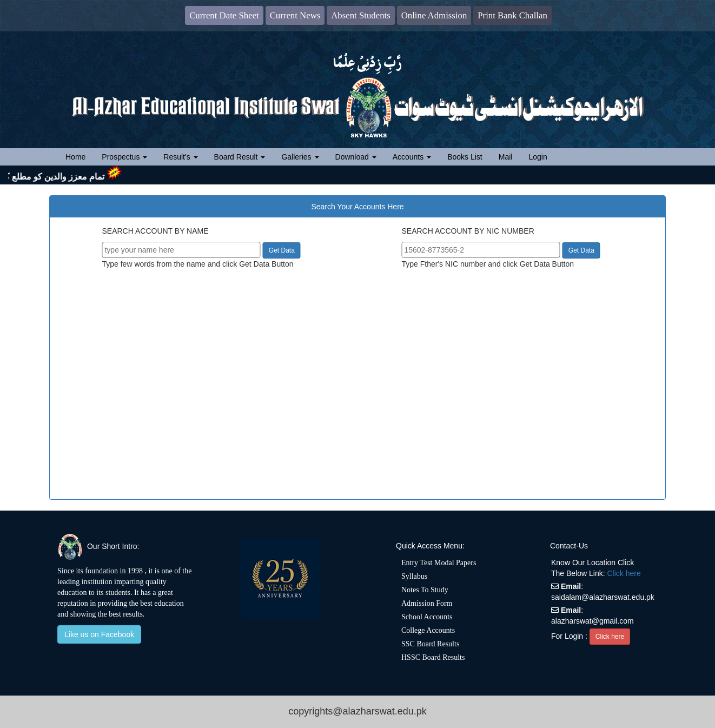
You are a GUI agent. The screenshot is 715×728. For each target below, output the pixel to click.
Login (538, 157)
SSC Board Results (430, 644)
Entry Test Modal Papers (439, 563)
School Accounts (427, 617)
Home (80, 156)
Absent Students (361, 15)
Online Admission (434, 15)
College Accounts (428, 630)
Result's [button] (180, 157)
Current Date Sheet (224, 15)
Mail (506, 157)
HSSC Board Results (433, 657)
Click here (624, 573)
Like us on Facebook (99, 634)
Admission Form (427, 603)
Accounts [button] (412, 157)
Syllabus (414, 576)
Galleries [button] (300, 157)
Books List (465, 157)
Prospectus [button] (124, 157)
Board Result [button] (240, 157)
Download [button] (356, 157)
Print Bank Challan (512, 15)
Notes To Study (425, 590)
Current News (295, 15)
